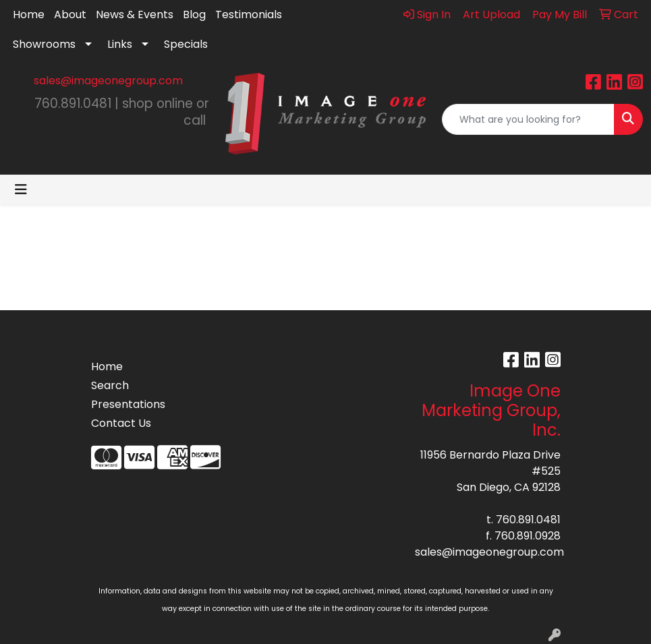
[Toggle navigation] (21, 189)
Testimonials (249, 14)
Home (29, 14)
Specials (186, 44)
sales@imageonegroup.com (108, 81)
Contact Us (121, 423)
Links (120, 44)
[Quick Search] (528, 119)
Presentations (123, 404)
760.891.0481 (528, 520)
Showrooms (44, 44)
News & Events (135, 14)
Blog (194, 14)
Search (110, 385)
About (70, 14)
